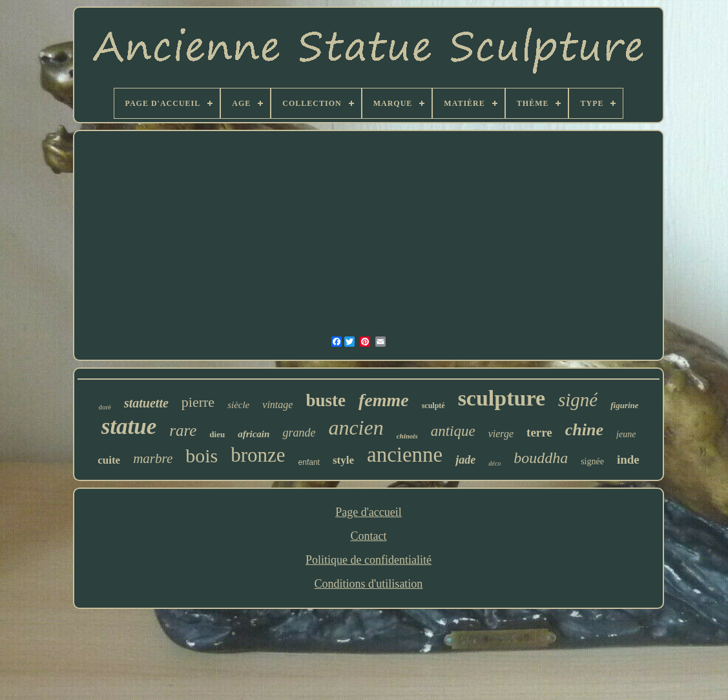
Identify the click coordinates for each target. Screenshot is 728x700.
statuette (146, 403)
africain (254, 434)
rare (183, 430)
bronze (258, 455)
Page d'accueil (369, 512)
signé (578, 400)
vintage (277, 405)
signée (592, 461)
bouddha (541, 458)
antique (453, 431)
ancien (356, 427)
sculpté (433, 406)
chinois (407, 436)
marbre (153, 458)
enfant (309, 462)
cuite (109, 460)
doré (105, 407)
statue (129, 427)
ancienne (405, 455)
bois (202, 456)
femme (384, 400)
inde (628, 459)
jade (465, 460)
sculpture (502, 398)
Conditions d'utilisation (369, 584)
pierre (198, 402)
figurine (624, 405)
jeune (626, 434)
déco (494, 463)
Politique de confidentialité (369, 560)
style (343, 460)
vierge (501, 434)
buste (326, 400)
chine (584, 430)
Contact (368, 536)
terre (539, 432)
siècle (238, 405)
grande (299, 433)
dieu (217, 434)
